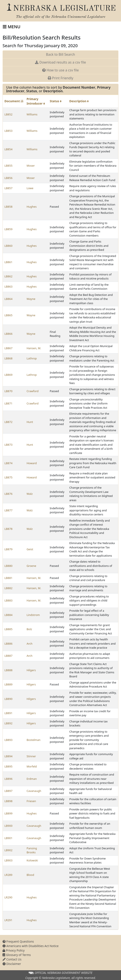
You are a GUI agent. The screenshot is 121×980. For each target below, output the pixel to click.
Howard (32, 463)
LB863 (8, 286)
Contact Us (12, 959)
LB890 (8, 699)
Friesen (31, 801)
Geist (30, 549)
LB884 (8, 615)
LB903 (8, 860)
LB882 (8, 588)
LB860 (8, 246)
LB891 (8, 713)
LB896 (8, 779)
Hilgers (31, 670)
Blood (30, 875)
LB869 (8, 375)
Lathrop (32, 358)
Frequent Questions (18, 941)
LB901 (8, 838)
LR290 (8, 897)
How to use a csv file (60, 70)
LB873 (8, 445)
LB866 (8, 334)
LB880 (8, 566)
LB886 (8, 644)
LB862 (8, 276)
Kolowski (32, 860)
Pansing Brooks (32, 850)
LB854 (8, 149)
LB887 (8, 656)
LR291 (8, 920)
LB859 (8, 229)
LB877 (8, 510)
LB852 (8, 114)
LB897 (8, 791)
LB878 (8, 529)
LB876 (8, 494)
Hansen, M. (34, 348)
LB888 (8, 670)
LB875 (8, 477)
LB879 (8, 549)
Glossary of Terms (17, 955)
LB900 (8, 826)
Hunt (30, 422)
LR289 (8, 875)
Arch (30, 644)
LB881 (8, 578)
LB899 (8, 813)
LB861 (8, 262)
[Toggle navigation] (12, 27)
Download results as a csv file (60, 62)
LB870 (8, 391)
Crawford (32, 391)
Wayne (31, 299)
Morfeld (32, 766)
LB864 (8, 299)
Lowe (30, 188)
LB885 (8, 629)
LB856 (8, 178)
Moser (31, 166)
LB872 (8, 422)
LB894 (8, 756)
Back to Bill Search (61, 54)
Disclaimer (12, 964)
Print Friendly (60, 78)
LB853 (8, 131)
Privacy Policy (14, 950)
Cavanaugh (34, 791)
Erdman (32, 779)
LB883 (8, 600)
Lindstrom (33, 615)
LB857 (8, 188)
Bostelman (33, 740)
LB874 (8, 463)
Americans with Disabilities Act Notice (31, 946)
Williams (32, 114)
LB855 (8, 166)
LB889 (8, 684)
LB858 (8, 207)
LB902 (8, 850)
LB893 (8, 740)
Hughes (32, 207)
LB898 (8, 801)
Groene (31, 566)
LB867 (8, 348)
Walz (30, 494)
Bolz (29, 629)
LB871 (8, 403)
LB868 (8, 358)
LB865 (8, 315)
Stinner (31, 756)
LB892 (8, 723)
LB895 (8, 766)
